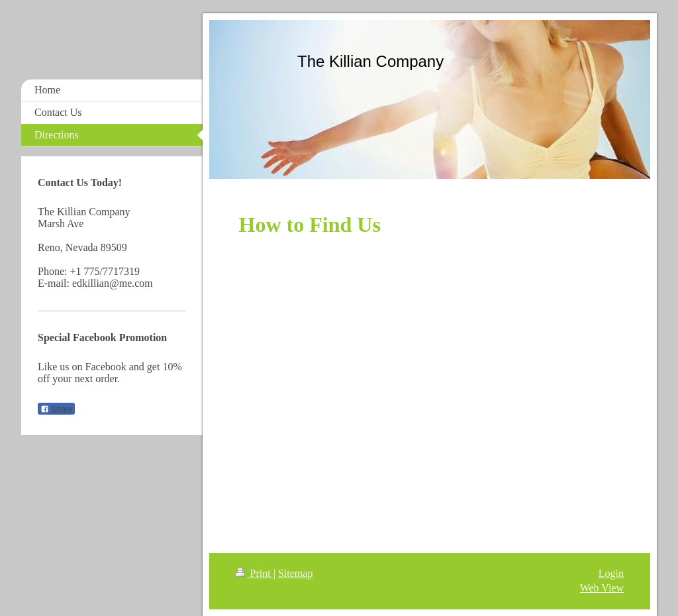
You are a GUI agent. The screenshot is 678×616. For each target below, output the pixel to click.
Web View (602, 588)
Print (255, 573)
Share (56, 409)
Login (611, 573)
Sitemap (295, 573)
